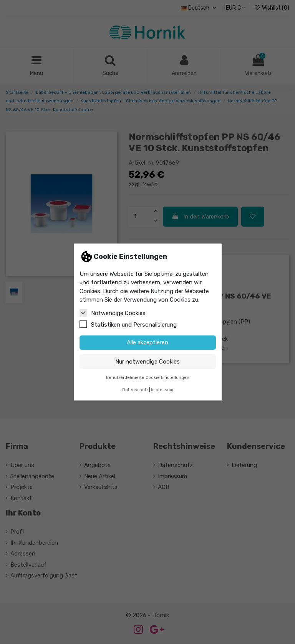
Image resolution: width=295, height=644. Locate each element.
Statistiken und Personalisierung (128, 324)
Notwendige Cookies (113, 313)
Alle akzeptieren (147, 342)
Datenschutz (135, 390)
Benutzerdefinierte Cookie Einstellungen (148, 378)
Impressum (162, 390)
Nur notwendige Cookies (147, 362)
